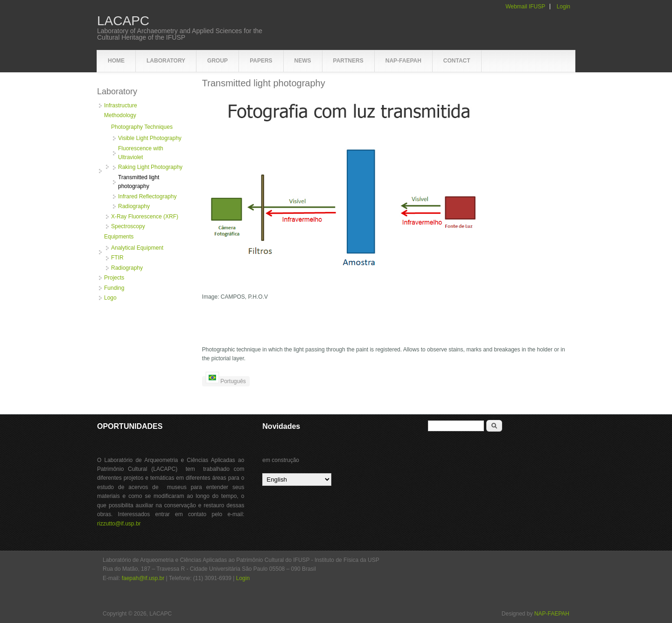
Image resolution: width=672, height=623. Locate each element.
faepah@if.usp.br (143, 578)
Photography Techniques (142, 127)
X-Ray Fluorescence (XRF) (145, 217)
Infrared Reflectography (147, 196)
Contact (457, 61)
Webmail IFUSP (525, 7)
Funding (114, 288)
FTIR (117, 258)
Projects (114, 278)
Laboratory (166, 61)
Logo (110, 298)
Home (116, 61)
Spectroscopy (128, 226)
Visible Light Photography (150, 138)
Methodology (120, 115)
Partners (348, 61)
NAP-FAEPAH (403, 61)
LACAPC (123, 21)
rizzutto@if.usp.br (119, 524)
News (303, 61)
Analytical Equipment (137, 248)
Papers (261, 61)
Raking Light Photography (150, 167)
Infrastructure (121, 105)
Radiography (134, 206)
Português (226, 380)
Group (217, 61)
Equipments (119, 237)
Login (563, 7)
